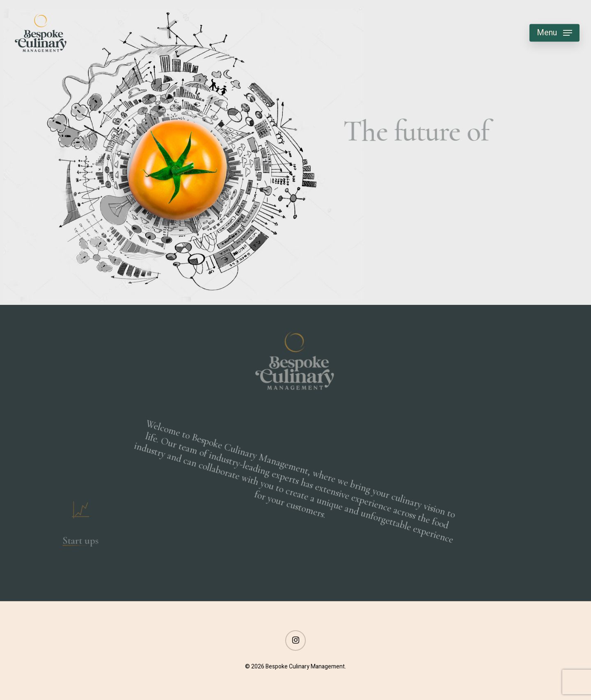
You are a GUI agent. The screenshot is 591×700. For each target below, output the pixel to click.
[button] (554, 33)
